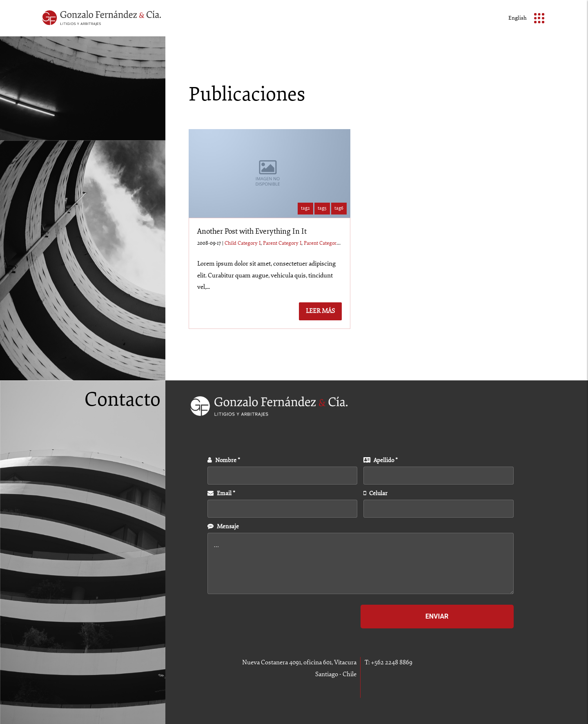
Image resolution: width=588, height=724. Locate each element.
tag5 (322, 208)
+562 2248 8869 (392, 663)
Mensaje (223, 526)
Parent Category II (324, 243)
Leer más (320, 311)
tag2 (305, 208)
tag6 (339, 208)
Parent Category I (282, 243)
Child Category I (243, 243)
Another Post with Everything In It (252, 231)
